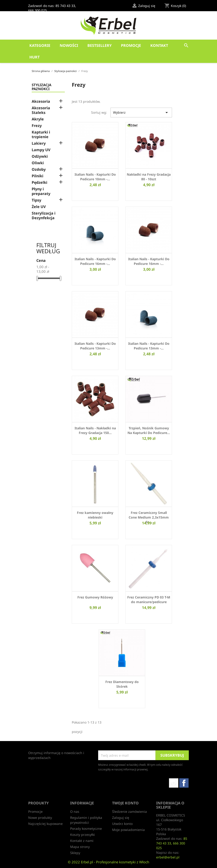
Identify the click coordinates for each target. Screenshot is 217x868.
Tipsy (36, 200)
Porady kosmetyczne (86, 829)
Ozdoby (39, 169)
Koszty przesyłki (83, 835)
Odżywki (40, 156)
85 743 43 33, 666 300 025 (172, 843)
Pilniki (38, 176)
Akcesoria (41, 101)
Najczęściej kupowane (45, 824)
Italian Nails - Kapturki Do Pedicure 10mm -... (95, 177)
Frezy (37, 126)
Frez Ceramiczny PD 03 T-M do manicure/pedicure (149, 600)
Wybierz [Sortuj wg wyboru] (141, 113)
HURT (34, 57)
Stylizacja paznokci (41, 87)
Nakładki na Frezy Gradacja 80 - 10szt (149, 177)
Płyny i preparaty (41, 191)
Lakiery (39, 143)
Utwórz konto (122, 824)
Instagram (174, 783)
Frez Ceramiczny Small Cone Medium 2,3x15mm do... (149, 517)
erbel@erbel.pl (168, 857)
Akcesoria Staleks (41, 110)
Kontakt (159, 45)
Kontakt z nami (82, 841)
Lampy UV (41, 150)
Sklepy (75, 853)
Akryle (38, 119)
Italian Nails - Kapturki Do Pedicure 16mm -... (95, 261)
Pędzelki (40, 183)
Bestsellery (100, 45)
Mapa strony (80, 847)
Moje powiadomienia (128, 830)
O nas (75, 812)
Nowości (69, 45)
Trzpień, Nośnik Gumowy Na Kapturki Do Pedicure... (149, 430)
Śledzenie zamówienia (129, 812)
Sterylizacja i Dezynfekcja (44, 216)
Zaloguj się (121, 818)
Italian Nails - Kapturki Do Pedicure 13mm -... (95, 346)
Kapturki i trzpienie (41, 135)
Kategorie (40, 45)
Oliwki (38, 163)
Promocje (131, 45)
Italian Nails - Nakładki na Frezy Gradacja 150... (95, 430)
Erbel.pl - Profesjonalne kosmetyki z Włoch (115, 862)
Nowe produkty (40, 818)
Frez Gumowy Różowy (95, 597)
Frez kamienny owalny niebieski (95, 515)
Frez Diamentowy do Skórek (122, 684)
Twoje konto (125, 803)
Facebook (184, 783)
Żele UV (39, 207)
